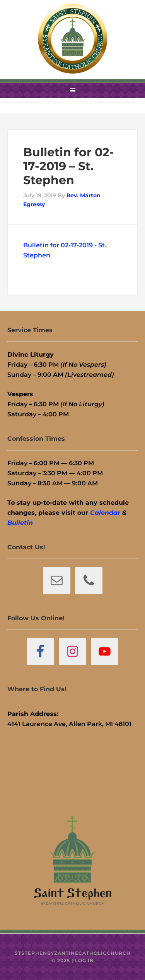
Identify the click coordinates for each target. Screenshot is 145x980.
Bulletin (20, 523)
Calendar (105, 513)
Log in (84, 960)
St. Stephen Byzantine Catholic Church (73, 39)
